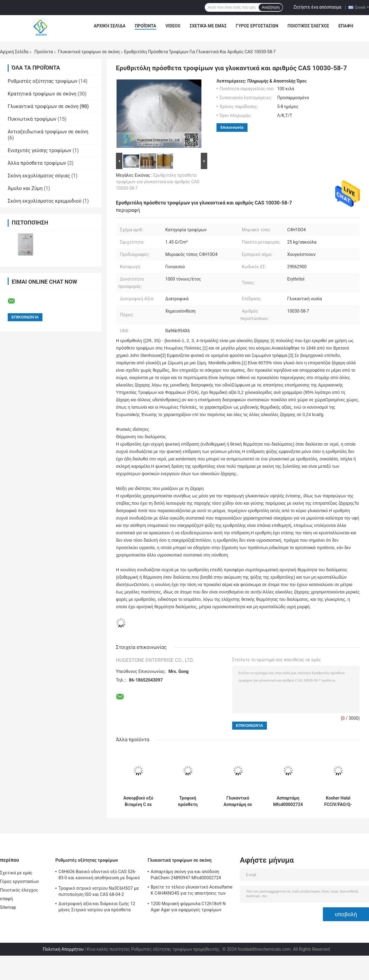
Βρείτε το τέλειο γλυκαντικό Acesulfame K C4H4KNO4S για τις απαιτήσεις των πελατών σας (192, 891)
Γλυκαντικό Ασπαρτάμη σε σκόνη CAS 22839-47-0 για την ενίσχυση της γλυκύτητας (238, 801)
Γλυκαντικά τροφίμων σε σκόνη (89, 52)
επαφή (346, 26)
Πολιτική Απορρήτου (63, 949)
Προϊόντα (145, 26)
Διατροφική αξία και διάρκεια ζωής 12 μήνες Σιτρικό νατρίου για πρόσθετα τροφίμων (97, 908)
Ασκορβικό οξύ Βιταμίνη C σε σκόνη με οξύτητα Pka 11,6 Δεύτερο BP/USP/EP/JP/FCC (138, 801)
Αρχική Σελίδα (110, 26)
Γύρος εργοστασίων (257, 26)
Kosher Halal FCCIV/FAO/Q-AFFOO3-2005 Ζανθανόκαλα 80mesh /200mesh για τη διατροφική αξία (338, 801)
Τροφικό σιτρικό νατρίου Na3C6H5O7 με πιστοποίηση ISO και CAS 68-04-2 (99, 891)
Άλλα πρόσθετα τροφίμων (37, 163)
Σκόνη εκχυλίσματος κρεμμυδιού (45, 201)
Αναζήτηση (271, 7)
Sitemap (8, 907)
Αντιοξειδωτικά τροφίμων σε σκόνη (48, 132)
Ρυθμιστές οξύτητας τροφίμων (43, 81)
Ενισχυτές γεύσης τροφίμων (40, 150)
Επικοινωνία (232, 127)
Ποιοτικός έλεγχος (308, 26)
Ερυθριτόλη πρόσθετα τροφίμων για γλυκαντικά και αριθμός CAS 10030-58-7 (158, 182)
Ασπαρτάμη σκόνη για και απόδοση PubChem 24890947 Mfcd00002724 (186, 875)
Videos (173, 26)
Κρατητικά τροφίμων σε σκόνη (42, 94)
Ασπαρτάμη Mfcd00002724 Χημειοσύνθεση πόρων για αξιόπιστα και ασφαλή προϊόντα (288, 801)
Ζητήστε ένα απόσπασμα (317, 7)
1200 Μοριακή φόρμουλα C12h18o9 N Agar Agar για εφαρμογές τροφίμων (188, 907)
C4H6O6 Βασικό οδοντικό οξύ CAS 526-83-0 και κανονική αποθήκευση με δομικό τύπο (99, 876)
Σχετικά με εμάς (208, 26)
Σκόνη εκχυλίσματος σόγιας (39, 176)
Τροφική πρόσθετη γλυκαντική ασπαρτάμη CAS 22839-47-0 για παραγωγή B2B (188, 801)
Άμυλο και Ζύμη (25, 188)
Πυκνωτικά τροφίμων (32, 119)
